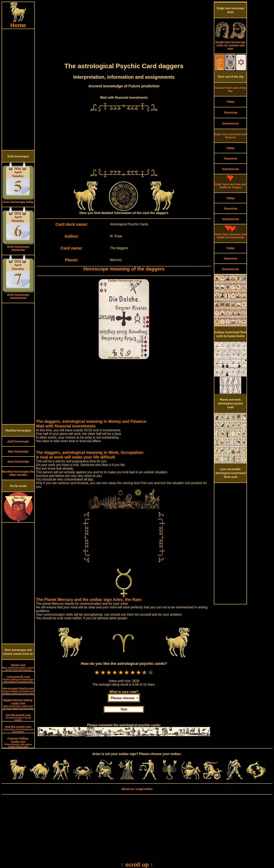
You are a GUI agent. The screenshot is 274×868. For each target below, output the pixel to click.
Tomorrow (231, 113)
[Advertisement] (18, 90)
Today (230, 102)
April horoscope (18, 441)
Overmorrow (231, 123)
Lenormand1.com (18, 679)
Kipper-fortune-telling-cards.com (18, 704)
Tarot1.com (18, 667)
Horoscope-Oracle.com (18, 691)
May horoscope (18, 451)
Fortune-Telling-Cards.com (18, 742)
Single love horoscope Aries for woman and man (230, 44)
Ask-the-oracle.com (18, 729)
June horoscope (18, 462)
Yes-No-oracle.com (18, 717)
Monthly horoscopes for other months (18, 473)
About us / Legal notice (137, 789)
